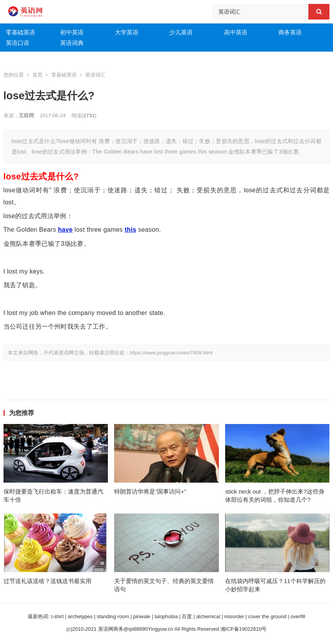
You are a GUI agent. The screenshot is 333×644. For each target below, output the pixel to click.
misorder (234, 616)
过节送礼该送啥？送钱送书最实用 (47, 581)
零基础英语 (21, 32)
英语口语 (18, 43)
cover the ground (267, 616)
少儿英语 (181, 32)
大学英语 (127, 32)
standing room (113, 616)
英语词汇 (95, 75)
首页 (38, 75)
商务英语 (290, 32)
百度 (187, 616)
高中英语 (236, 32)
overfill (298, 616)
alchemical (208, 616)
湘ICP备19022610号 (244, 629)
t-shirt (57, 616)
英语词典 (72, 43)
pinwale (142, 616)
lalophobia (166, 616)
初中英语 (72, 32)
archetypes (80, 616)
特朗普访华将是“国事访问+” (150, 491)
